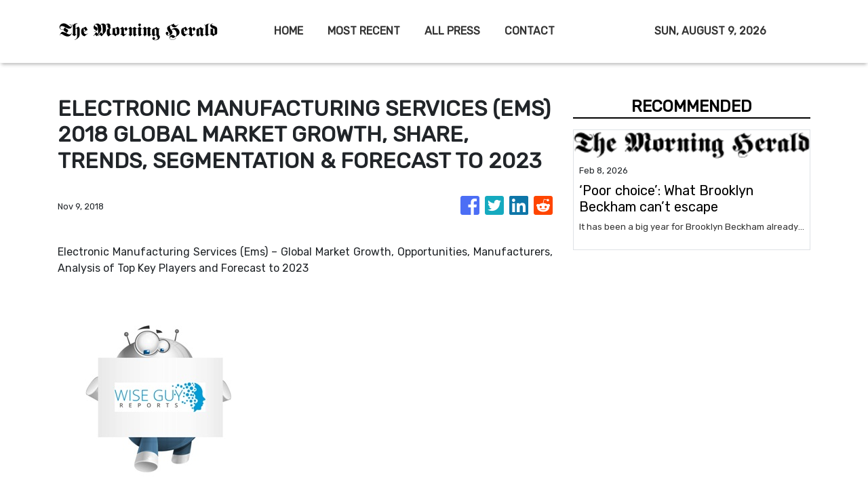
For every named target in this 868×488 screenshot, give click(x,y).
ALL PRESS (452, 31)
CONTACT (530, 31)
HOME (289, 31)
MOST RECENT (364, 31)
